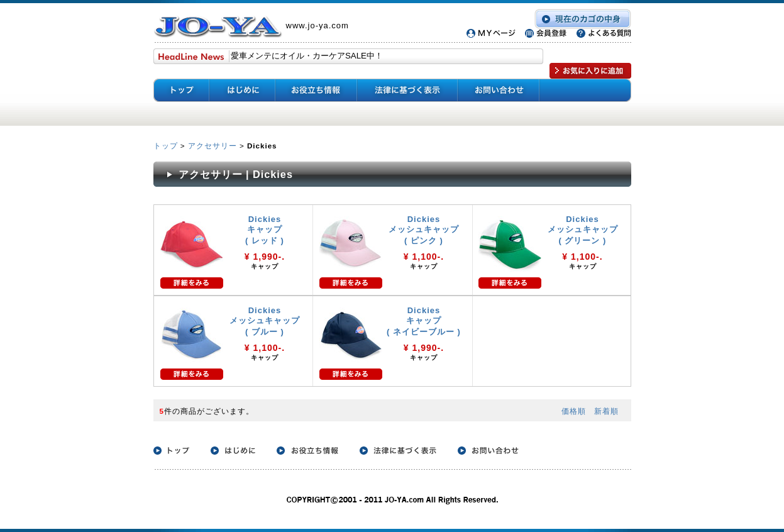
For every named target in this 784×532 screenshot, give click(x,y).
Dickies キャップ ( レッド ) (265, 230)
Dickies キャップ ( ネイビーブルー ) (424, 321)
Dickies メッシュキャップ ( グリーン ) (583, 230)
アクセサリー (213, 146)
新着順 (606, 411)
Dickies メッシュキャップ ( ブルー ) (265, 321)
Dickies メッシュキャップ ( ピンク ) (424, 230)
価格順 (574, 411)
